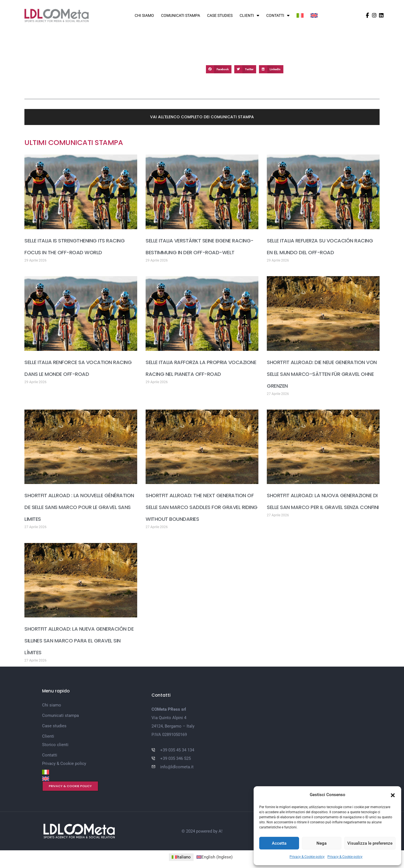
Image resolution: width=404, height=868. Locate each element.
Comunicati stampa (181, 15)
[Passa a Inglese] (314, 15)
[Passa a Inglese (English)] (214, 857)
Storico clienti (55, 745)
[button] (393, 795)
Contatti (278, 15)
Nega (322, 843)
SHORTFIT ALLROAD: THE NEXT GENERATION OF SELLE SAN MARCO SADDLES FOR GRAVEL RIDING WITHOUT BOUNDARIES (202, 507)
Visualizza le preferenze (370, 843)
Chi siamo (144, 15)
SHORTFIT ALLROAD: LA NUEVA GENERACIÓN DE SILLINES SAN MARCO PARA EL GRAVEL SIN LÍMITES (79, 641)
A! (221, 831)
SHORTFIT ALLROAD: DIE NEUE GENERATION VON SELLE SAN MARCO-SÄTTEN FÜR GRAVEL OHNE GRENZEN (322, 374)
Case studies (220, 15)
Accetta (279, 843)
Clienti (249, 15)
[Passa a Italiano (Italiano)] (181, 857)
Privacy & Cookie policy (307, 857)
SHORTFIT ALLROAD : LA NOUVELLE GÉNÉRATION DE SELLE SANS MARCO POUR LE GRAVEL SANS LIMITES (79, 507)
